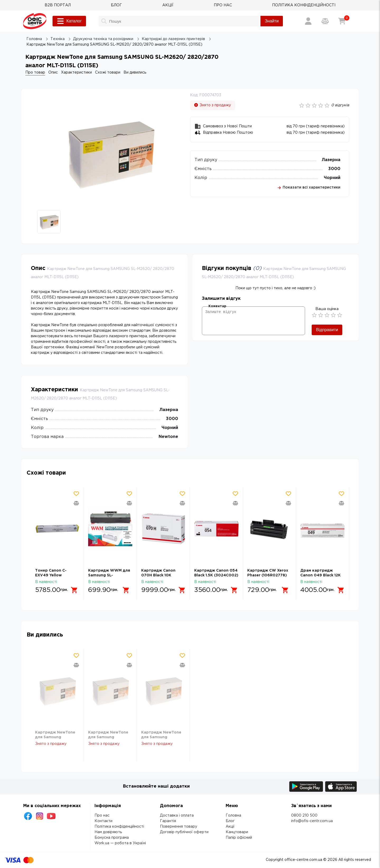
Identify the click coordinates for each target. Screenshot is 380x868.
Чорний (332, 178)
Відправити (327, 330)
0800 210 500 (304, 816)
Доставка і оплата (177, 816)
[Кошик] (342, 21)
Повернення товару (179, 827)
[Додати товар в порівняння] (76, 503)
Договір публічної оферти (184, 832)
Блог (230, 821)
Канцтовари (237, 832)
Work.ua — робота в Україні (120, 843)
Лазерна (331, 160)
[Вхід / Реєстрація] (308, 21)
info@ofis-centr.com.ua (312, 821)
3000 (334, 169)
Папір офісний (239, 838)
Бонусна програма (112, 838)
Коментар (217, 306)
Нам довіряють (108, 832)
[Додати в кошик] (74, 590)
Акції (230, 827)
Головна (233, 816)
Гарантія (168, 821)
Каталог (69, 21)
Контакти (103, 821)
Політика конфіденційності (119, 827)
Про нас (102, 816)
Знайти (272, 21)
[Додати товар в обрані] (76, 494)
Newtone (168, 437)
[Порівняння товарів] (325, 21)
